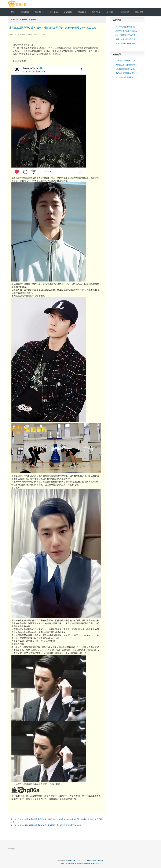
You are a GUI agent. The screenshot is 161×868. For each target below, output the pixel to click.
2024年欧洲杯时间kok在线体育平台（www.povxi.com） (138, 43)
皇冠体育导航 (66, 864)
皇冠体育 (75, 864)
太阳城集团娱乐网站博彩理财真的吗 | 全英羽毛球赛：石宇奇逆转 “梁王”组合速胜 (50, 825)
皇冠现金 (32, 20)
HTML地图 (99, 861)
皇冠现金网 (83, 864)
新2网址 (97, 864)
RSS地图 (90, 861)
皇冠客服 (91, 864)
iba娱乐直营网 (20, 61)
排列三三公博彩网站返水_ (56, 50)
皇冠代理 (23, 20)
